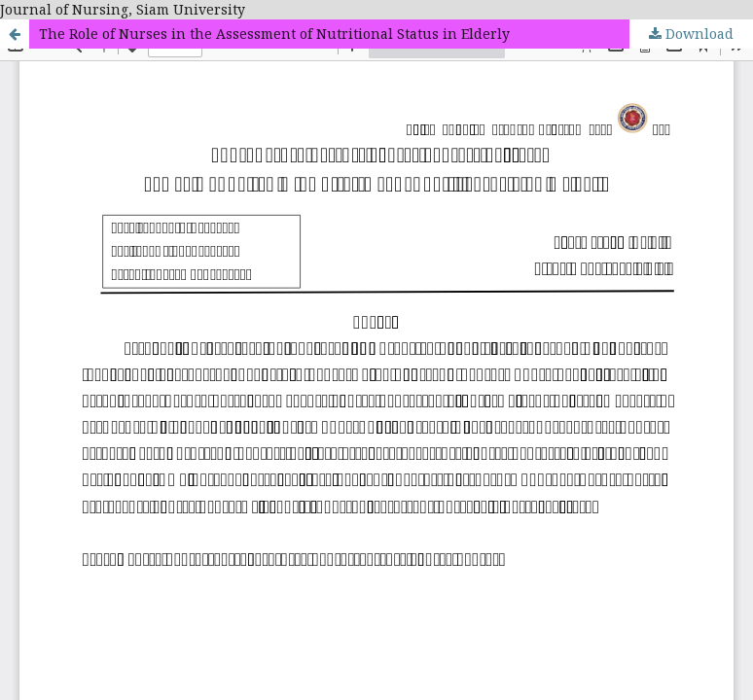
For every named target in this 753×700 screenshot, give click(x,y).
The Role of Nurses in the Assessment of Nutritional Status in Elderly (274, 34)
